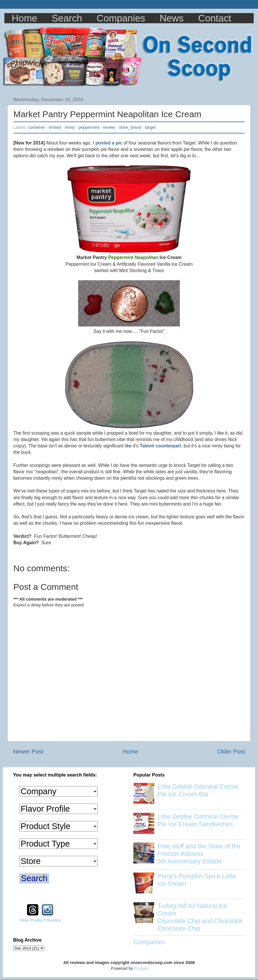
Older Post (231, 751)
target (150, 127)
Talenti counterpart (160, 446)
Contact (215, 18)
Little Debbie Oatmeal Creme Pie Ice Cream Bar (198, 790)
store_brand (130, 127)
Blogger (141, 968)
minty (70, 127)
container (36, 127)
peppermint (89, 127)
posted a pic (109, 143)
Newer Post (28, 751)
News (172, 18)
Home (24, 18)
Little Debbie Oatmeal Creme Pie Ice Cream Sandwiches (198, 820)
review (109, 127)
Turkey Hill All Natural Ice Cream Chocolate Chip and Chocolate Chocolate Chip (200, 917)
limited (55, 127)
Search (67, 18)
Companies (121, 18)
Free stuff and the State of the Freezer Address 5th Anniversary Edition (199, 854)
